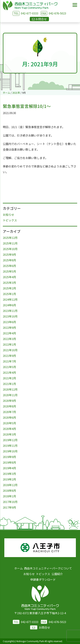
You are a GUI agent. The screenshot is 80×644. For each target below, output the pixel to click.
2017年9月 (9, 507)
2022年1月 (9, 344)
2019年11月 (10, 446)
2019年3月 (9, 474)
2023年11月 (10, 311)
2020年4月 (9, 429)
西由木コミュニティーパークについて (48, 568)
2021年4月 (9, 372)
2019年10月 (10, 451)
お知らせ (8, 215)
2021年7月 (9, 361)
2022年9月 (9, 328)
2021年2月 (9, 378)
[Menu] (75, 5)
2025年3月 (9, 283)
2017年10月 (10, 502)
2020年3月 (9, 434)
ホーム (19, 568)
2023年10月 (10, 316)
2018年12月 (10, 485)
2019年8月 (9, 462)
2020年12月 (10, 389)
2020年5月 (9, 423)
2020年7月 (9, 412)
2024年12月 (10, 299)
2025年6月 (9, 266)
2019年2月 (9, 479)
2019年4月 (9, 468)
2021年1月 (9, 384)
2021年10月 (10, 350)
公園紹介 (57, 574)
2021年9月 (9, 356)
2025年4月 (9, 277)
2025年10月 (10, 249)
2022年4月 (9, 333)
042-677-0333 (30, 13)
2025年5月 (9, 271)
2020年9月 (9, 401)
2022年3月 (9, 339)
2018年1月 (9, 496)
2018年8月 (9, 490)
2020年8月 (9, 406)
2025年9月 (9, 254)
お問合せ (40, 627)
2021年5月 (9, 367)
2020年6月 (9, 417)
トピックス (10, 220)
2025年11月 (10, 243)
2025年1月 (9, 294)
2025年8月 (9, 260)
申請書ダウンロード (43, 579)
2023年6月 (9, 322)
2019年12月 (10, 440)
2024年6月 (9, 305)
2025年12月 (10, 238)
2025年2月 (9, 288)
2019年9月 (9, 457)
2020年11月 (10, 395)
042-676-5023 (53, 13)
